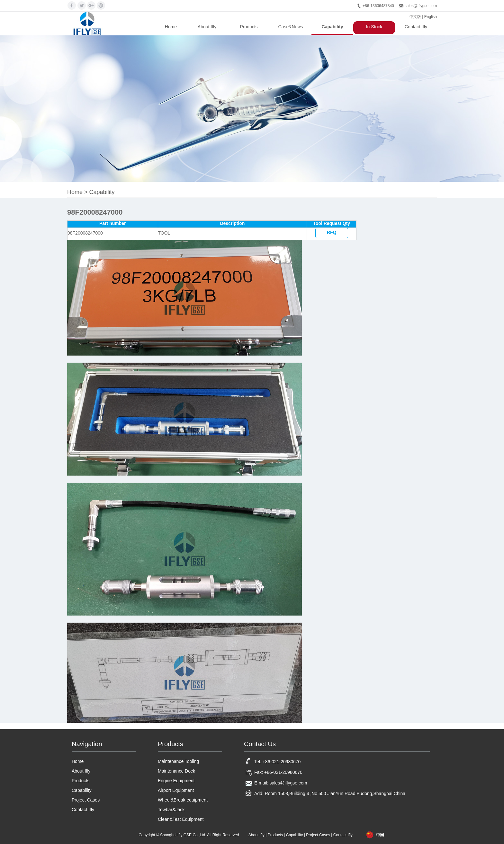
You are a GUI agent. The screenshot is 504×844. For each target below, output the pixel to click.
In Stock (374, 27)
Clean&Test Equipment (181, 819)
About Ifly (207, 27)
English (431, 17)
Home (171, 27)
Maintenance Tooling (178, 761)
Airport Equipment (176, 790)
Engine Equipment (176, 781)
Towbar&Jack (171, 810)
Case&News (290, 27)
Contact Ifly (416, 27)
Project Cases (86, 800)
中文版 (415, 17)
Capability (333, 27)
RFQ (332, 232)
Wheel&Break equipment (183, 800)
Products (249, 27)
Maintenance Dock (176, 771)
